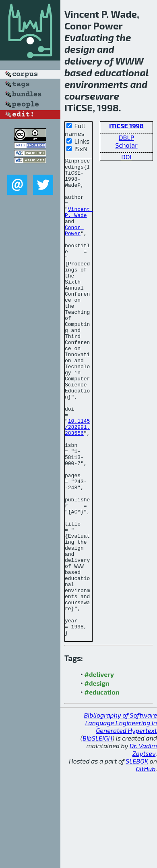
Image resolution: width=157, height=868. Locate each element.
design (80, 49)
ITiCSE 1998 (126, 126)
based (78, 72)
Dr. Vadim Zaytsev (143, 845)
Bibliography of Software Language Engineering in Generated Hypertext (120, 818)
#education (102, 788)
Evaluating (89, 37)
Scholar (126, 145)
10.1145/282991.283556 (77, 481)
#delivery (99, 770)
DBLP (126, 137)
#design (97, 779)
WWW (130, 61)
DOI (126, 157)
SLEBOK (137, 857)
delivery (83, 61)
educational (121, 72)
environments (96, 84)
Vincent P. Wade (79, 223)
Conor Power (74, 245)
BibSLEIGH (97, 834)
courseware (92, 96)
